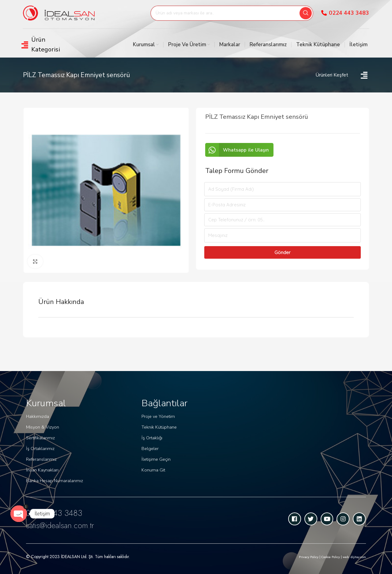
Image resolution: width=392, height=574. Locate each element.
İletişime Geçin (155, 458)
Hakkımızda (37, 417)
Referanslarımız (41, 459)
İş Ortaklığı (152, 437)
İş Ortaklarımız (40, 449)
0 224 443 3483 (59, 513)
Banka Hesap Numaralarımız (54, 480)
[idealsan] (311, 441)
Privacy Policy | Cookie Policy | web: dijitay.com (323, 557)
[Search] (232, 13)
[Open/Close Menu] (48, 45)
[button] (239, 150)
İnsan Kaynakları (42, 469)
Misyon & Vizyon (42, 428)
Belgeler (150, 447)
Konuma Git (153, 468)
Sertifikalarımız (40, 438)
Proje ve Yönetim (158, 416)
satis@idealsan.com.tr (65, 525)
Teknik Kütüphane (159, 427)
